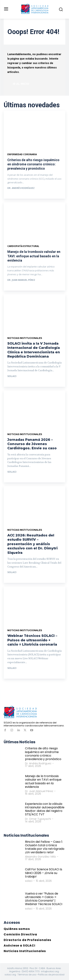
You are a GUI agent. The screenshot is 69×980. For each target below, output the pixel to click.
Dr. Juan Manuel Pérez (21, 280)
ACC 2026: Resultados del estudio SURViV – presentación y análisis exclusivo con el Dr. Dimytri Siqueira (32, 544)
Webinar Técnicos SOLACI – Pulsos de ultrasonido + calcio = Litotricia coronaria (32, 640)
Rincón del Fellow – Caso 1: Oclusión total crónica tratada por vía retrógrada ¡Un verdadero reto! (45, 847)
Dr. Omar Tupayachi (38, 819)
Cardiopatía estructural (23, 246)
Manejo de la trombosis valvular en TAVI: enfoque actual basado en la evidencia (34, 256)
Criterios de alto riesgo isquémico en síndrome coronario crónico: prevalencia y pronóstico (33, 164)
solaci (12, 376)
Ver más (16, 195)
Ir (11, 383)
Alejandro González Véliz (40, 857)
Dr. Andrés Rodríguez (21, 188)
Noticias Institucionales (25, 338)
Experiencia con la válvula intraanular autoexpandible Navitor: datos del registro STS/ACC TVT (45, 809)
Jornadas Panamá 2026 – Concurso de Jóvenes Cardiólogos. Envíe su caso (32, 444)
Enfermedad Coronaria (22, 154)
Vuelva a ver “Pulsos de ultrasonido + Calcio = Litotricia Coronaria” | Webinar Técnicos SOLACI (44, 899)
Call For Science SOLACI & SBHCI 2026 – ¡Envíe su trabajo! (44, 873)
